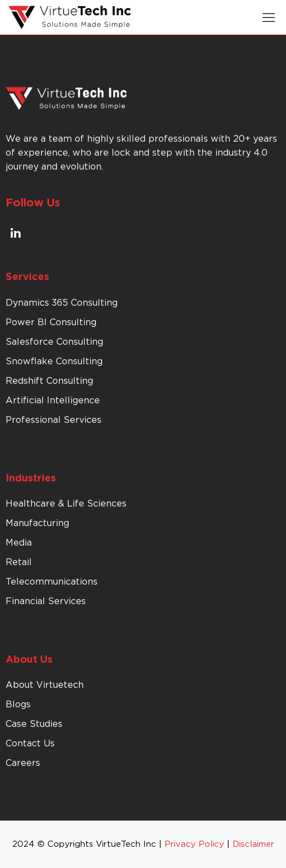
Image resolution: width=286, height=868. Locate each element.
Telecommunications (52, 582)
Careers (23, 763)
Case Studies (34, 724)
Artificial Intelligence (53, 401)
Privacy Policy (194, 844)
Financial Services (46, 601)
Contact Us (30, 744)
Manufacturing (37, 523)
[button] (269, 17)
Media (19, 543)
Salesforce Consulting (54, 342)
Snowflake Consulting (54, 361)
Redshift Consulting (49, 381)
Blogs (18, 705)
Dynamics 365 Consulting (62, 303)
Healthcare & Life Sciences (66, 504)
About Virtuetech (45, 685)
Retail (19, 562)
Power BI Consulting (51, 322)
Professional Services (54, 420)
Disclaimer (253, 844)
